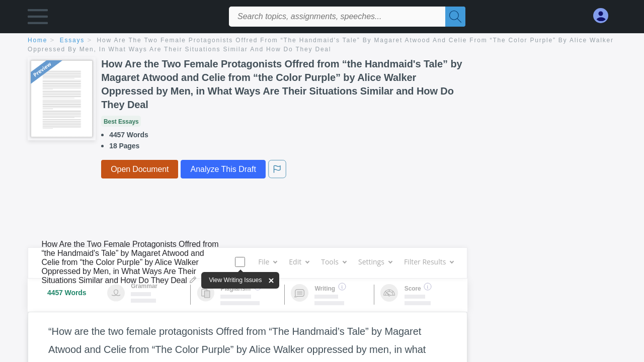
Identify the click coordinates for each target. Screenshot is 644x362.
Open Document (140, 169)
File (267, 262)
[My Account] (605, 16)
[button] (38, 19)
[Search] (455, 17)
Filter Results (429, 262)
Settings (375, 262)
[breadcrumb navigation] (322, 46)
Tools (334, 262)
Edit (299, 262)
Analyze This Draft (223, 169)
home (37, 40)
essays (72, 40)
